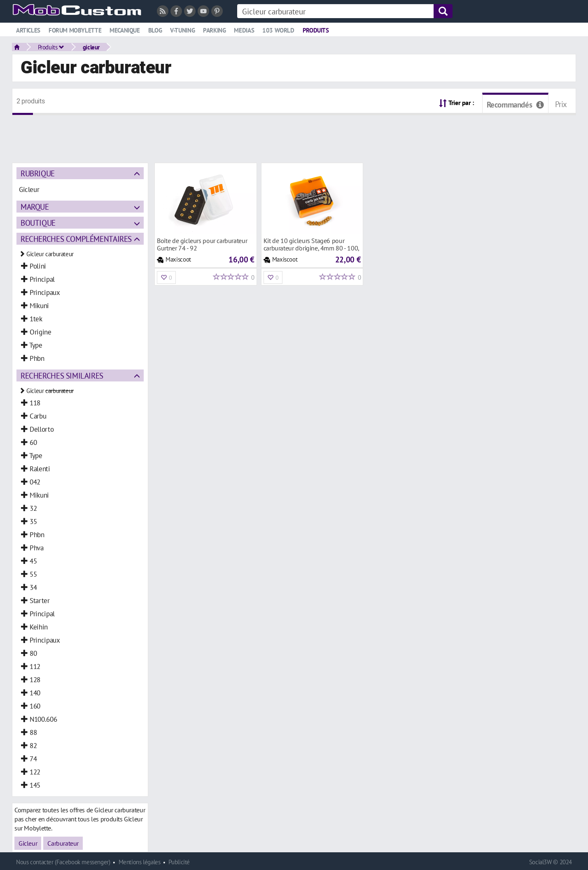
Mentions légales (140, 862)
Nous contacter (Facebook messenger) (63, 862)
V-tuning (182, 30)
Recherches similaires (62, 375)
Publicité (179, 862)
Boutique (38, 223)
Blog (155, 30)
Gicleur (28, 843)
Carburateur (63, 843)
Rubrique (38, 173)
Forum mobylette (75, 30)
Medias (244, 30)
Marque (35, 207)
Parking (214, 30)
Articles (28, 30)
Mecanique (125, 30)
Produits (316, 30)
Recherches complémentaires (76, 239)
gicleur (91, 47)
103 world (278, 30)
